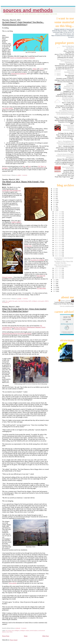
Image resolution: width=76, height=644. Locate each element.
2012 (55, 282)
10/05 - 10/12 (58, 216)
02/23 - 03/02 (58, 268)
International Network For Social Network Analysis (17, 334)
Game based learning (23, 301)
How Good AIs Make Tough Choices (68, 168)
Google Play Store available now (11, 191)
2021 (55, 197)
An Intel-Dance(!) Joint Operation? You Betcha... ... (64, 259)
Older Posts (45, 636)
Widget (35, 69)
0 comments (24, 175)
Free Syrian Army (10, 631)
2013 (55, 280)
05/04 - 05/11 (58, 242)
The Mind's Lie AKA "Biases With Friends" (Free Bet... (64, 262)
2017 (55, 204)
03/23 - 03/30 (58, 252)
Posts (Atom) (14, 640)
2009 (55, 287)
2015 (55, 208)
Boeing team (28, 246)
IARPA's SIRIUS (16, 222)
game (16, 301)
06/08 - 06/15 (58, 233)
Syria (8, 632)
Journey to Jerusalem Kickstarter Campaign (22, 58)
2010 (55, 286)
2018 (55, 202)
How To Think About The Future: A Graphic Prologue (68, 48)
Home (26, 636)
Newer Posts (6, 636)
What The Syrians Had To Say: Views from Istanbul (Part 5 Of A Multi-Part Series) (24, 310)
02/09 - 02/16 (58, 270)
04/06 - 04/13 (58, 250)
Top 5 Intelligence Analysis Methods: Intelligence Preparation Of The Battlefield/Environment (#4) (65, 113)
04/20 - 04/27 (58, 246)
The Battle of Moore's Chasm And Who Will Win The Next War (68, 99)
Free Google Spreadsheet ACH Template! (69, 72)
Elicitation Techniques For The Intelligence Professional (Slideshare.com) (66, 61)
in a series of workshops (38, 260)
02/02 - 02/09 (58, 272)
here (24, 166)
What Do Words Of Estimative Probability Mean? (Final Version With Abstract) (65, 156)
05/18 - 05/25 (58, 239)
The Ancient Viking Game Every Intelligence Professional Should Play (68, 128)
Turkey (11, 632)
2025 (55, 191)
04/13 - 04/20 (58, 248)
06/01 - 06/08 (58, 235)
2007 (55, 291)
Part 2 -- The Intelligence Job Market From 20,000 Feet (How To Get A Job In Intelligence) (65, 143)
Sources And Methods (28, 10)
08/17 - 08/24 (58, 221)
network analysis (34, 631)
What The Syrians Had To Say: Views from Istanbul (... (63, 266)
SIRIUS (47, 301)
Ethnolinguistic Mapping (34, 327)
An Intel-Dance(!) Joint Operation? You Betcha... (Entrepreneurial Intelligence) (23, 23)
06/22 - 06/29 (58, 229)
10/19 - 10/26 (58, 214)
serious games (41, 301)
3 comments (25, 299)
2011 (55, 284)
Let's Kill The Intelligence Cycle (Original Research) (69, 86)
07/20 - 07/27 (58, 225)
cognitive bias (11, 301)
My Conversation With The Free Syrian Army (22, 326)
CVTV (41, 69)
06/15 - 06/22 (58, 231)
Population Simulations (21, 329)
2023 (55, 195)
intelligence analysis (25, 631)
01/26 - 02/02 (58, 274)
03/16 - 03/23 (58, 254)
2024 (55, 193)
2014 (55, 210)
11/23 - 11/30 (58, 212)
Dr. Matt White (41, 288)
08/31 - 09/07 (58, 219)
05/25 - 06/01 (58, 237)
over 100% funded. (8, 108)
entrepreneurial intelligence (19, 74)
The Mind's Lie (6, 302)
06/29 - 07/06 (58, 227)
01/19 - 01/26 (58, 276)
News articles (13, 583)
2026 (55, 189)
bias (7, 301)
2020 (55, 198)
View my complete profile (67, 306)
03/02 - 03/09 (58, 256)
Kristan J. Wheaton (66, 300)
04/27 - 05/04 (58, 244)
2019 (55, 200)
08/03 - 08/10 (58, 223)
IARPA (30, 301)
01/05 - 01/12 (58, 278)
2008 (55, 289)
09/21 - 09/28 (58, 218)
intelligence (35, 301)
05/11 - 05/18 (58, 241)
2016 (55, 206)
